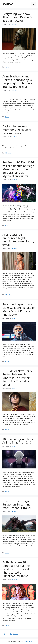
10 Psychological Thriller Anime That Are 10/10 (19, 441)
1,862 (10, 634)
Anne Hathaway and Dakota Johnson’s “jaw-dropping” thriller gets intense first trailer (18, 81)
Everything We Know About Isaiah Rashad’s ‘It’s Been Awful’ (17, 17)
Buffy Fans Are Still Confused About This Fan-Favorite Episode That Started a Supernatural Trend (16, 569)
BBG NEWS (8, 4)
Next (16, 634)
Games (7, 117)
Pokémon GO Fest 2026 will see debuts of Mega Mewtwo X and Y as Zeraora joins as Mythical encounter (18, 169)
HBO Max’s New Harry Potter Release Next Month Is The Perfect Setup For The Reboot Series (17, 378)
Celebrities (8, 153)
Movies (7, 67)
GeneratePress (28, 641)
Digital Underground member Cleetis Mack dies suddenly (17, 130)
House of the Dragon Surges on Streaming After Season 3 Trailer (17, 504)
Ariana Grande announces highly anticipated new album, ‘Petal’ (18, 240)
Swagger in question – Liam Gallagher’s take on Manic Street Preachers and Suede (19, 309)
